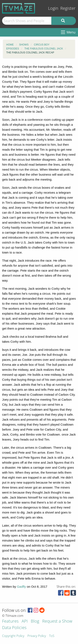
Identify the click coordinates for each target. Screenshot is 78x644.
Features (10, 621)
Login (53, 8)
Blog (35, 621)
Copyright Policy (13, 636)
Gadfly (21, 587)
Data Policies (14, 628)
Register (68, 8)
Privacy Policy (37, 636)
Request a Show (57, 621)
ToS (52, 636)
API (25, 621)
